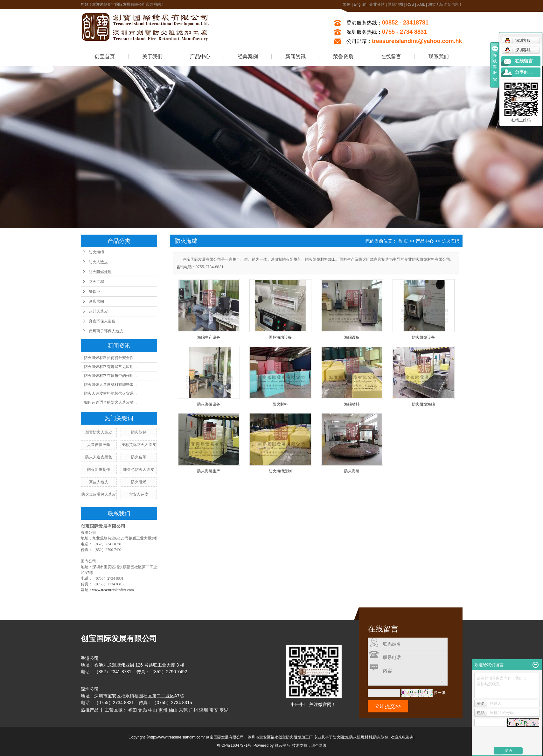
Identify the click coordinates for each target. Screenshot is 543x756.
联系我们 (439, 57)
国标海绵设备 (280, 337)
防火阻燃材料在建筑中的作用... (110, 376)
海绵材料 (352, 404)
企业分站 (377, 4)
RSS (410, 4)
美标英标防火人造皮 (139, 445)
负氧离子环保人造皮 (106, 331)
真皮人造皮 (99, 482)
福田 (133, 710)
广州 (193, 710)
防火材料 (280, 404)
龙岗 (143, 710)
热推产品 (90, 710)
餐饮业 (94, 292)
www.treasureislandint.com (113, 590)
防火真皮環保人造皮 (99, 494)
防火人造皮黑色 (99, 457)
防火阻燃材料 (361, 737)
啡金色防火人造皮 (139, 470)
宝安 (214, 710)
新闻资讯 (296, 57)
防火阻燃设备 (423, 337)
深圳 (204, 710)
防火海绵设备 (209, 404)
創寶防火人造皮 (99, 432)
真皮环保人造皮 (102, 321)
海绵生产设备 (209, 337)
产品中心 (200, 57)
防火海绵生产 (209, 471)
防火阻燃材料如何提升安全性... (110, 358)
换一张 (440, 693)
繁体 (347, 4)
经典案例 (248, 57)
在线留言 (391, 57)
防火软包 (139, 432)
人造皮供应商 (99, 445)
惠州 (163, 710)
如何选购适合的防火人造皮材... (110, 402)
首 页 (403, 241)
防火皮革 (139, 457)
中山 (153, 710)
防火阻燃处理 (100, 272)
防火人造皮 (98, 262)
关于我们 (152, 57)
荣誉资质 (343, 57)
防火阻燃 (139, 482)
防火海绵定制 (280, 471)
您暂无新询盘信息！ (445, 4)
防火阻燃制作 (99, 470)
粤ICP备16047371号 (234, 745)
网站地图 (395, 4)
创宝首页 (105, 57)
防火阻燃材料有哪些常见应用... (110, 367)
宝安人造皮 (139, 494)
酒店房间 (96, 301)
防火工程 (96, 282)
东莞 (183, 710)
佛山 (173, 710)
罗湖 (224, 710)
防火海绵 (96, 252)
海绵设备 (352, 337)
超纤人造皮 (98, 311)
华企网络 (319, 745)
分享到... (523, 72)
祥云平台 (282, 745)
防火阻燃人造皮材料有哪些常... (110, 385)
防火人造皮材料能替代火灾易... (110, 393)
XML (421, 4)
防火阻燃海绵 (423, 404)
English (360, 4)
